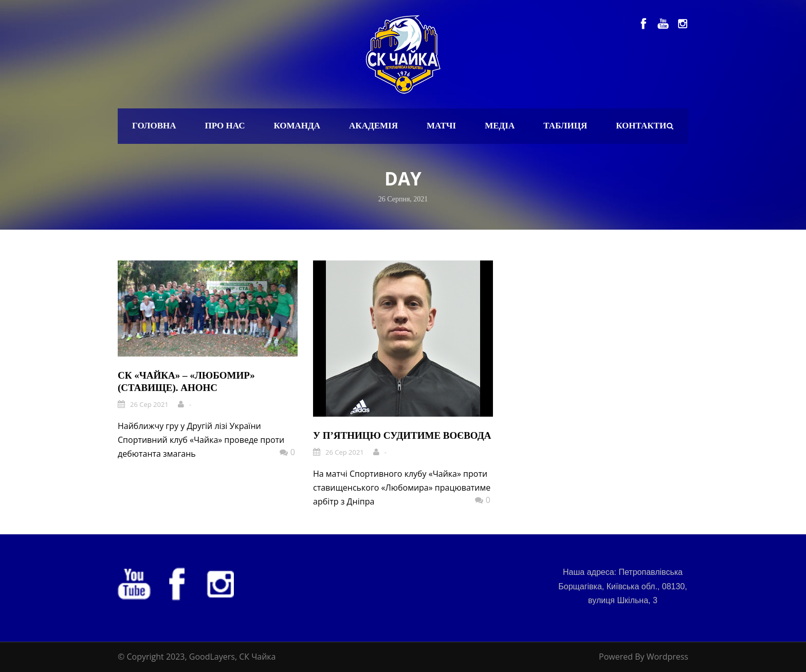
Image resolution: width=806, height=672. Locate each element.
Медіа (500, 126)
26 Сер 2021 (149, 404)
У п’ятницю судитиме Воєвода (402, 435)
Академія (373, 126)
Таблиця (565, 126)
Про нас (225, 126)
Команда (297, 126)
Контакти (641, 126)
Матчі (441, 126)
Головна (154, 126)
